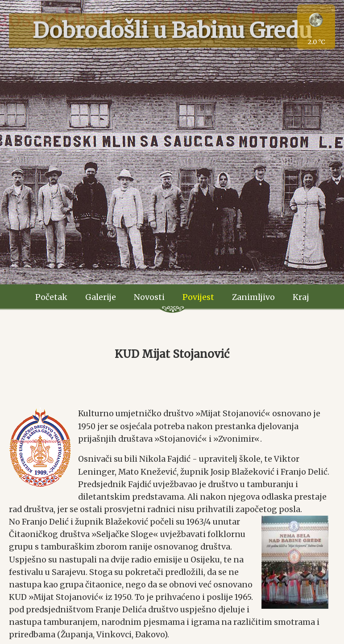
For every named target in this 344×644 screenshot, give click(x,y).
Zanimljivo (253, 297)
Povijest (198, 297)
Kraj (301, 297)
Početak (51, 297)
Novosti (149, 297)
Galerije (101, 297)
